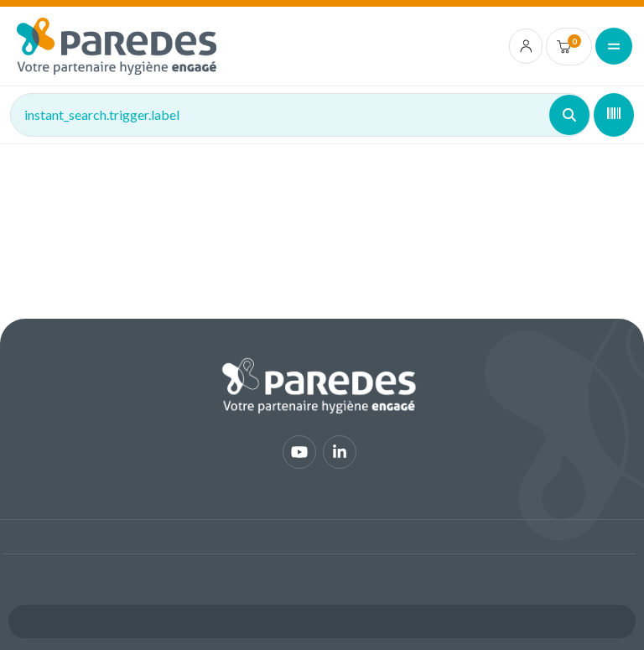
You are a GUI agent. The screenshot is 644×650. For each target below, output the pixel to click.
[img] (117, 46)
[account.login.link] (526, 46)
